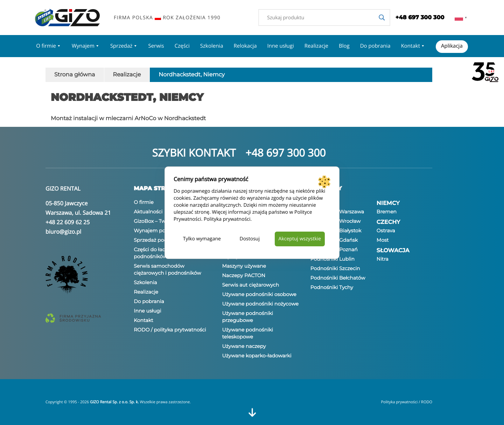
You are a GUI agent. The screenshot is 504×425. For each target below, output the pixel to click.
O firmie (49, 46)
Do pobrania (375, 46)
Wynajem (86, 46)
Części (182, 46)
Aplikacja (452, 46)
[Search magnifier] (382, 18)
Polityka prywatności (227, 219)
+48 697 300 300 (285, 153)
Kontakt (413, 46)
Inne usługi (281, 46)
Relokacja (245, 46)
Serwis (156, 46)
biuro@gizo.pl (63, 232)
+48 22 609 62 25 (68, 222)
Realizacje (316, 46)
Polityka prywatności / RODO (407, 402)
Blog (344, 46)
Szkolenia (212, 46)
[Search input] (321, 18)
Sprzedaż (124, 46)
